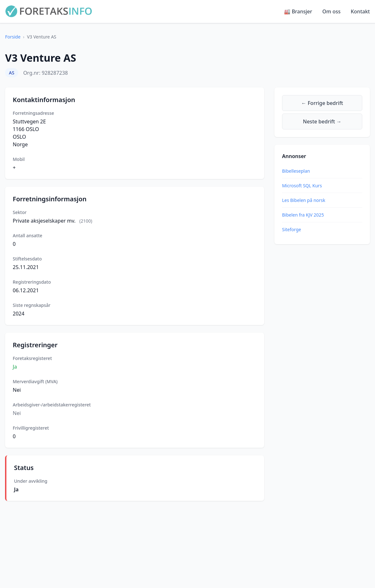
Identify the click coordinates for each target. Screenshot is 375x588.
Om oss (332, 11)
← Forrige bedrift (322, 103)
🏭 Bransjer (298, 11)
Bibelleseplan (296, 171)
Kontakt (360, 11)
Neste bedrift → (322, 121)
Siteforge (292, 229)
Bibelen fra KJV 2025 (303, 215)
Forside (13, 37)
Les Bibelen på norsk (304, 200)
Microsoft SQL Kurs (302, 186)
